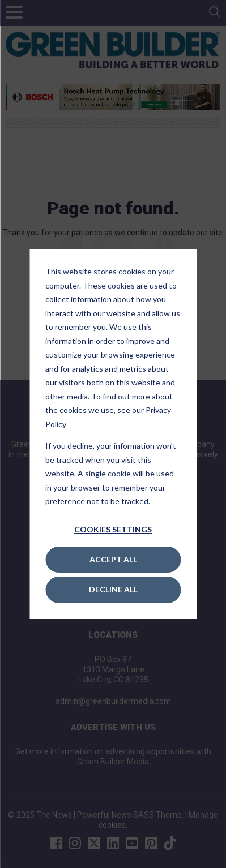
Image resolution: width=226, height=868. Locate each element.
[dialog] (113, 434)
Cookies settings (113, 529)
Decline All (113, 589)
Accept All (113, 559)
